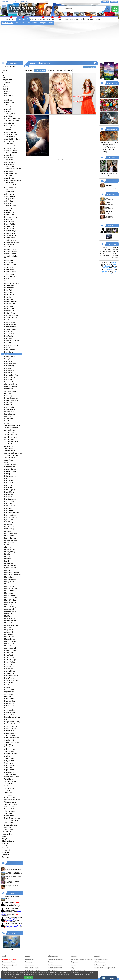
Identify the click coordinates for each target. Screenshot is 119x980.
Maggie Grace (9, 577)
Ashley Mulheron (10, 199)
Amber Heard (9, 155)
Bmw (115, 271)
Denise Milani (9, 308)
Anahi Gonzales (10, 167)
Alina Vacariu (9, 141)
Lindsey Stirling (10, 552)
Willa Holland (9, 816)
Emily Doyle (9, 352)
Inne (4, 77)
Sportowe (5, 855)
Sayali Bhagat (9, 745)
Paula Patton (9, 699)
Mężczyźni (7, 832)
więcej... (115, 189)
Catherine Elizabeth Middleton (11, 257)
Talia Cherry (9, 779)
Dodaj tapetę (29, 959)
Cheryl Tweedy (10, 269)
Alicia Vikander (10, 137)
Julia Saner (8, 462)
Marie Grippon (9, 591)
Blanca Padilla (9, 224)
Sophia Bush (9, 768)
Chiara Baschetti (10, 272)
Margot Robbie (10, 586)
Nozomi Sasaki (10, 689)
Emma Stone (9, 354)
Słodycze (105, 268)
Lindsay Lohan (10, 549)
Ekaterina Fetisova (11, 315)
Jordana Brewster (11, 458)
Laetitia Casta (9, 527)
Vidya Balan (9, 813)
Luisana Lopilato (10, 566)
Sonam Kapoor (10, 765)
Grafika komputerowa (10, 73)
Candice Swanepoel (12, 242)
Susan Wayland (10, 774)
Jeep (110, 268)
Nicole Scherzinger (11, 676)
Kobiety (6, 89)
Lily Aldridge (9, 545)
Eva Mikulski (9, 373)
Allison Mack (9, 144)
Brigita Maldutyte (10, 231)
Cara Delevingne (10, 245)
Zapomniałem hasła (9, 962)
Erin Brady (8, 361)
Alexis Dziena (9, 123)
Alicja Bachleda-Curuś (12, 139)
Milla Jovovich (9, 632)
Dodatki (98, 19)
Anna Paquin (9, 183)
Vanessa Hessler (10, 802)
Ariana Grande (10, 190)
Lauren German (10, 538)
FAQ (73, 968)
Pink (6, 708)
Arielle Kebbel (9, 192)
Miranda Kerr (9, 637)
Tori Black (8, 790)
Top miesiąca (111, 194)
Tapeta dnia (11, 933)
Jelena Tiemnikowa (11, 428)
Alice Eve (8, 130)
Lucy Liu (7, 561)
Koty (115, 269)
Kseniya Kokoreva (11, 517)
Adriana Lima (9, 107)
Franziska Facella (11, 386)
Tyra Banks (8, 795)
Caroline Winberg (11, 251)
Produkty (5, 846)
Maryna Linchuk (10, 602)
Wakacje (105, 263)
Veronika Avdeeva (11, 809)
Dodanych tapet (112, 244)
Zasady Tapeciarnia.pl (78, 971)
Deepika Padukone (11, 302)
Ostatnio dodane (40, 70)
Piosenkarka (9, 96)
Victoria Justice (10, 811)
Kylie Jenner (9, 520)
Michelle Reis (9, 623)
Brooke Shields (10, 233)
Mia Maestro (9, 614)
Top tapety (29, 962)
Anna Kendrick (10, 178)
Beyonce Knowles (11, 217)
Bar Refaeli (8, 210)
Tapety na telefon (8, 23)
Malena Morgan (10, 579)
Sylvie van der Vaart (11, 777)
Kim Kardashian (10, 499)
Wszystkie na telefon (9, 67)
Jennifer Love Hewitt (12, 442)
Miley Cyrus (9, 630)
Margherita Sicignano (12, 584)
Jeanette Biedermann (12, 425)
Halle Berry (8, 396)
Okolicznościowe (8, 841)
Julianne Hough (10, 465)
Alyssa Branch (9, 148)
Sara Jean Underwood (12, 738)
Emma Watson (10, 357)
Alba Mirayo (9, 116)
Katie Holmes (9, 481)
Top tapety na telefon (46, 23)
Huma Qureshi (10, 409)
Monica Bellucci (10, 641)
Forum (58, 19)
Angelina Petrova (11, 173)
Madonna (8, 570)
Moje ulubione (21, 23)
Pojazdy (5, 843)
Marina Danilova (10, 595)
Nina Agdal (8, 685)
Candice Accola (10, 240)
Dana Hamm (9, 297)
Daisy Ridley (9, 290)
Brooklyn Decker (10, 235)
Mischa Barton (9, 639)
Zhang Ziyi (8, 827)
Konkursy (90, 19)
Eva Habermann (10, 370)
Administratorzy (112, 226)
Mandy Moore (9, 582)
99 (59, 17)
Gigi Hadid (8, 393)
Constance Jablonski (12, 283)
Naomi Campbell (10, 650)
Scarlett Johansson (11, 747)
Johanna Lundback (11, 455)
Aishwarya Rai (9, 114)
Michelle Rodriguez (11, 625)
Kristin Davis (9, 508)
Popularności (61, 70)
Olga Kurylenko (10, 692)
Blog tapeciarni (53, 971)
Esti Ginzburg (9, 366)
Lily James (8, 547)
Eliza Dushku (9, 320)
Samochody (6, 850)
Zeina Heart (9, 823)
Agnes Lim (8, 109)
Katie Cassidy (9, 478)
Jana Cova (8, 423)
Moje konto (74, 19)
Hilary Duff (8, 405)
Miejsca (5, 836)
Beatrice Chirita (10, 215)
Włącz (112, 978)
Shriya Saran (9, 761)
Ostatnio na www (13, 863)
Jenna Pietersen (10, 430)
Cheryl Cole (9, 267)
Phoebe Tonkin (10, 706)
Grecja (104, 273)
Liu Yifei (7, 554)
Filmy (103, 266)
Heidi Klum (8, 403)
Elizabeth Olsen (10, 327)
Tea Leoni (8, 786)
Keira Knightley (10, 490)
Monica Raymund (11, 644)
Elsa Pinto (8, 338)
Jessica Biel (9, 448)
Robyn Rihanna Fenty (12, 722)
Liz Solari (8, 556)
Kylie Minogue (9, 522)
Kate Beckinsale (10, 471)
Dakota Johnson (10, 292)
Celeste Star (9, 260)
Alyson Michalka (10, 146)
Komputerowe (7, 80)
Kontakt (74, 965)
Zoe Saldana (9, 830)
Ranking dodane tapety (33, 971)
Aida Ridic (8, 111)
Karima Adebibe (10, 469)
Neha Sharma (9, 667)
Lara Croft (8, 531)
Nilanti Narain (9, 683)
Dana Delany (9, 295)
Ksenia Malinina (10, 515)
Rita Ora (7, 719)
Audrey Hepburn (10, 206)
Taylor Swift (9, 784)
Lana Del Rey (9, 529)
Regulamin (75, 962)
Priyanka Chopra (10, 710)
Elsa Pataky (9, 336)
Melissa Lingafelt (10, 611)
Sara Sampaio (9, 740)
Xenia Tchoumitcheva (12, 818)
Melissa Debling (10, 607)
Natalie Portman (10, 662)
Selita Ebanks (9, 751)
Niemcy (109, 273)
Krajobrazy (6, 82)
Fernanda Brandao (11, 382)
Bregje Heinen (9, 229)
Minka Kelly (9, 634)
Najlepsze (51, 70)
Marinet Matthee (10, 600)
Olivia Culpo (9, 694)
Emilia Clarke (9, 343)
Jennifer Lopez (10, 439)
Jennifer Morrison (11, 444)
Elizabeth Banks (10, 322)
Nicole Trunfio (9, 678)
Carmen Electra (10, 249)
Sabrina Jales (9, 731)
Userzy (65, 19)
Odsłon (69, 70)
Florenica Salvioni (11, 384)
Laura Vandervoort (11, 533)
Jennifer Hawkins (11, 435)
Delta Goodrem (10, 304)
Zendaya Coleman (11, 825)
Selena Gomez (10, 749)
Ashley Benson (10, 194)
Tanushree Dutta (10, 781)
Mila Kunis (8, 628)
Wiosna (114, 263)
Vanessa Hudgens (11, 804)
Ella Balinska (9, 331)
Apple (114, 273)
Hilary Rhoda (9, 407)
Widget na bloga (99, 962)
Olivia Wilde (9, 696)
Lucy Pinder (9, 563)
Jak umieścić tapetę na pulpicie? (82, 959)
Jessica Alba (9, 446)
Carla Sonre (9, 247)
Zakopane (108, 266)
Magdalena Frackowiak (13, 575)
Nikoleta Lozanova (11, 680)
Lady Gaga (8, 524)
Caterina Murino (10, 254)
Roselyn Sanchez (11, 724)
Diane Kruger (9, 311)
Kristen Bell (8, 504)
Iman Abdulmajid (10, 414)
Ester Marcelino (10, 364)
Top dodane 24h (112, 83)
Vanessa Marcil (10, 807)
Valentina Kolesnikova (12, 800)
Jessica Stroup (10, 451)
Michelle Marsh (10, 618)
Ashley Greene (10, 196)
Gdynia (115, 264)
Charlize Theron (10, 265)
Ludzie (4, 84)
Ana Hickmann (10, 162)
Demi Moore (9, 306)
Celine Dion (9, 263)
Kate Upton (8, 474)
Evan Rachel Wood (11, 375)
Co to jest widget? (100, 965)
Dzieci (5, 87)
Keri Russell (9, 494)
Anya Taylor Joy (10, 187)
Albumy (51, 19)
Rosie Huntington (11, 726)
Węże (114, 268)
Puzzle (82, 19)
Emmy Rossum (10, 359)
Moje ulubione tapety (32, 968)
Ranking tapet (30, 965)
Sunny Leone (9, 772)
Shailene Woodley (11, 754)
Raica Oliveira (9, 715)
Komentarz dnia (112, 129)
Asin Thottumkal (10, 203)
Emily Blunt (8, 347)
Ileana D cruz (9, 412)
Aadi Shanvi (9, 100)
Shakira (7, 756)
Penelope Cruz (10, 701)
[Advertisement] (59, 44)
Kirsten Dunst (9, 501)
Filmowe (5, 71)
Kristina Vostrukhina (11, 513)
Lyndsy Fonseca (10, 568)
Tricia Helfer (9, 793)
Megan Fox (8, 605)
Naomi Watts (9, 655)
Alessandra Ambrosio (12, 118)
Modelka (7, 94)
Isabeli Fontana (10, 419)
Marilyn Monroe (10, 593)
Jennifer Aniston (10, 432)
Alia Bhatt (8, 128)
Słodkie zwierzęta (106, 264)
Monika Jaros (9, 646)
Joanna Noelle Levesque (13, 453)
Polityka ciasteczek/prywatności (105, 968)
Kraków (110, 271)
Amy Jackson (9, 160)
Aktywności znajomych (10, 965)
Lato (109, 263)
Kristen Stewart (10, 506)
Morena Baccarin (10, 648)
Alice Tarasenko (10, 132)
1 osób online (111, 181)
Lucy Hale (8, 559)
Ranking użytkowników (56, 959)
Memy (34, 19)
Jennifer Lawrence (11, 437)
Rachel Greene (10, 712)
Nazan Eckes (9, 664)
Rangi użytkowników (55, 968)
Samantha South (10, 733)
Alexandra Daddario (11, 121)
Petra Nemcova (10, 703)
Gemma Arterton (10, 391)
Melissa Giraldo (10, 609)
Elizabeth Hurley (10, 324)
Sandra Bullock (10, 735)
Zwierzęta (6, 857)
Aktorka (7, 91)
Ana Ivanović (9, 164)
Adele (6, 105)
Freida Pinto (9, 389)
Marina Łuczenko (11, 598)
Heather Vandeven (11, 400)
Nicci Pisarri (9, 669)
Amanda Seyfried (11, 153)
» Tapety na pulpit (89, 67)
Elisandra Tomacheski (12, 318)
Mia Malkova (9, 616)
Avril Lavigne (9, 208)
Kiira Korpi (8, 497)
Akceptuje (29, 977)
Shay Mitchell (9, 758)
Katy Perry (8, 485)
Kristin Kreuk (9, 510)
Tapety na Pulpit (9, 19)
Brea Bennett (9, 226)
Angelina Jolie (9, 171)
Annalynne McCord (11, 185)
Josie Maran (9, 460)
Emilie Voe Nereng (11, 345)
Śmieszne (6, 852)
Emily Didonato (10, 350)
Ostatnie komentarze (55, 965)
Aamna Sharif (9, 102)
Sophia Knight (9, 770)
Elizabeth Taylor (10, 329)
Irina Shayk (8, 416)
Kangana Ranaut (10, 467)
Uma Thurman (9, 797)
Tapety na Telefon (23, 19)
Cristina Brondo (10, 288)
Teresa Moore (9, 788)
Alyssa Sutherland (11, 150)
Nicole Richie (9, 673)
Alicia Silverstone (11, 134)
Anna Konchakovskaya (13, 180)
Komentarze (42, 19)
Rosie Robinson (10, 729)
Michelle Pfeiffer (10, 621)
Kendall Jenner (10, 492)
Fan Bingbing (9, 380)
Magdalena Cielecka (12, 572)
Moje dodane (32, 23)
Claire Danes (9, 279)
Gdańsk (104, 269)
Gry (3, 75)
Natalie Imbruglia (10, 660)
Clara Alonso (9, 281)
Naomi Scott (9, 653)
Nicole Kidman (10, 671)
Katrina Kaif (9, 483)
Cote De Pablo (10, 285)
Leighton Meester (11, 540)
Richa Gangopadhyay (12, 717)
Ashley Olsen (9, 201)
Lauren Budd (9, 536)
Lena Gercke (9, 543)
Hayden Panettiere (11, 398)
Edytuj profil (6, 971)
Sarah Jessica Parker (12, 742)
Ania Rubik (8, 176)
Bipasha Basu (9, 222)
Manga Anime (7, 834)
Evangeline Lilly (10, 377)
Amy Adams (9, 157)
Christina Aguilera (11, 276)
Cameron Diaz (9, 238)
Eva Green (8, 368)
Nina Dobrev (9, 687)
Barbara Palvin (10, 212)
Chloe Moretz (9, 274)
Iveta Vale (8, 421)
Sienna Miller (9, 763)
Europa (115, 266)
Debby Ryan (9, 299)
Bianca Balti (9, 219)
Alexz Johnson (10, 125)
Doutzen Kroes (10, 313)
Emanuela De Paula (12, 341)
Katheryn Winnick (11, 476)
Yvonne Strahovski (11, 820)
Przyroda (5, 848)
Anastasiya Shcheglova (13, 169)
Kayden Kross (9, 487)
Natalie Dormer (10, 657)
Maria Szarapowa (11, 588)
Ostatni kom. (111, 158)
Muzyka (5, 839)
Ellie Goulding (9, 334)
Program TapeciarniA (101, 959)
